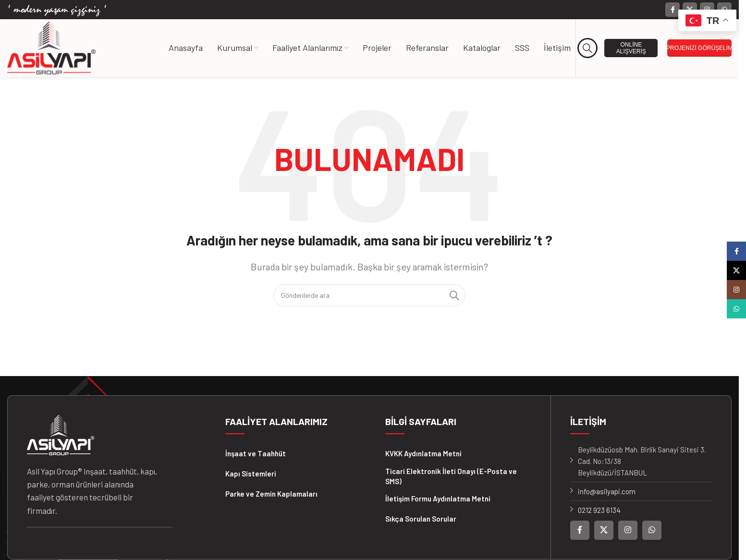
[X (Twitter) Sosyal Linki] (604, 530)
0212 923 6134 (599, 510)
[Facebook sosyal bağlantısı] (673, 10)
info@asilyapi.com (607, 491)
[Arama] (588, 48)
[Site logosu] (51, 47)
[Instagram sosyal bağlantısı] (628, 530)
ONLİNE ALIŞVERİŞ (631, 48)
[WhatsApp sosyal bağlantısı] (652, 530)
